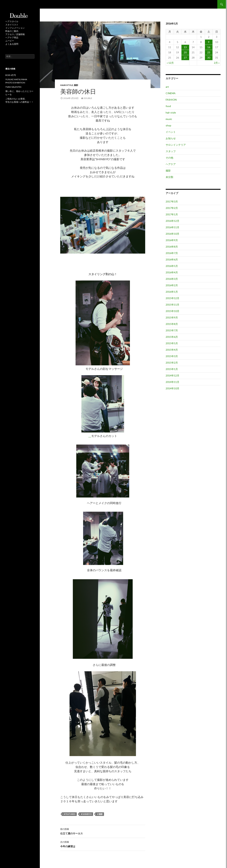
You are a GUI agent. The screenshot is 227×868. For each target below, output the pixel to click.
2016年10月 (172, 234)
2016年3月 (172, 279)
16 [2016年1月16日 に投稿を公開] (209, 47)
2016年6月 (172, 259)
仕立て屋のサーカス (103, 831)
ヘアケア (171, 164)
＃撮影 (100, 814)
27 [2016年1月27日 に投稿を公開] (185, 58)
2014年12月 (172, 375)
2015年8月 (172, 324)
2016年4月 (172, 272)
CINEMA (171, 93)
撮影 (76, 85)
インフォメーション (15, 28)
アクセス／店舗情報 (15, 34)
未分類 (169, 177)
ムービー (10, 41)
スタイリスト (12, 25)
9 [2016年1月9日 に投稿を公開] (209, 42)
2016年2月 (172, 285)
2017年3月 (172, 201)
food (168, 106)
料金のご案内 (12, 31)
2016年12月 (172, 221)
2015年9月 (172, 317)
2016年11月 (172, 227)
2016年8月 (172, 247)
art (167, 87)
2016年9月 (172, 240)
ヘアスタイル (12, 21)
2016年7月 (172, 253)
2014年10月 (172, 388)
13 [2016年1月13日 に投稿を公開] (185, 47)
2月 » (217, 63)
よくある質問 (12, 44)
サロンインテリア (176, 145)
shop (168, 125)
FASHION (171, 100)
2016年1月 (172, 292)
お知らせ (171, 138)
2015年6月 (172, 337)
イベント (171, 132)
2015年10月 (172, 311)
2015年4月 (172, 350)
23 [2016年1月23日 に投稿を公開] (209, 52)
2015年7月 (172, 330)
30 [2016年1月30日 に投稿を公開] (209, 58)
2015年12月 (172, 298)
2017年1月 (172, 214)
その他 (169, 158)
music (169, 119)
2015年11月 (172, 305)
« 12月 (170, 63)
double (88, 98)
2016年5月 (172, 266)
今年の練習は (103, 844)
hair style (67, 85)
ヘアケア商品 (12, 38)
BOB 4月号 (11, 75)
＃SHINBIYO (86, 814)
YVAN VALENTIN (13, 87)
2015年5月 (172, 343)
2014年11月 (172, 382)
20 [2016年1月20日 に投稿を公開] (185, 52)
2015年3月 (172, 356)
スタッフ (171, 151)
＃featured (69, 814)
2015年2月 (172, 363)
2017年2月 (172, 208)
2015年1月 (172, 369)
